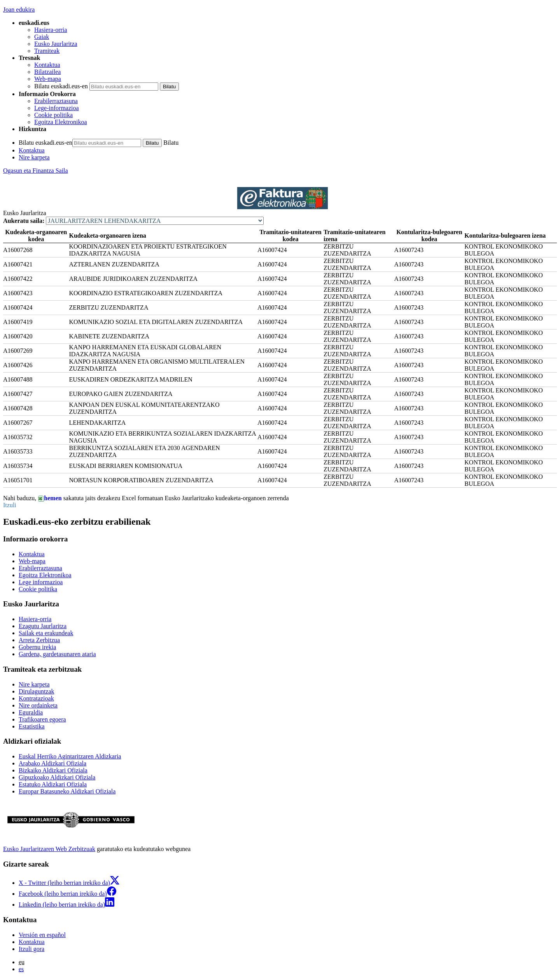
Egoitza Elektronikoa (61, 122)
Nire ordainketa (38, 705)
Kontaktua (47, 65)
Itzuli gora (31, 949)
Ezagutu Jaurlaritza (43, 626)
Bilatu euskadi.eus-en (61, 86)
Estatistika (32, 726)
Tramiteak (47, 51)
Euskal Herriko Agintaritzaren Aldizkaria (70, 756)
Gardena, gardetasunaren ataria (57, 654)
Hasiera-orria (51, 30)
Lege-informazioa (57, 108)
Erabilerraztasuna (56, 101)
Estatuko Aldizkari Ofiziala (53, 784)
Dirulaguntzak (37, 691)
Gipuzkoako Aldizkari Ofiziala (57, 777)
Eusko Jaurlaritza (56, 44)
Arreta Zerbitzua (39, 640)
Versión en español (42, 935)
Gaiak (42, 37)
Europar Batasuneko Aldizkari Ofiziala (67, 791)
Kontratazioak (36, 698)
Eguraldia (31, 712)
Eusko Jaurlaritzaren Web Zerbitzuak (49, 849)
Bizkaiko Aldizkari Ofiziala (53, 770)
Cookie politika (53, 115)
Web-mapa (48, 79)
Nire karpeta (34, 157)
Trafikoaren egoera (42, 719)
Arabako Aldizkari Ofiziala (52, 763)
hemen (50, 498)
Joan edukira (19, 10)
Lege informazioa (41, 582)
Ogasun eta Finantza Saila (36, 171)
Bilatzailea (47, 72)
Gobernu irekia (37, 647)
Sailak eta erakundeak (46, 633)
